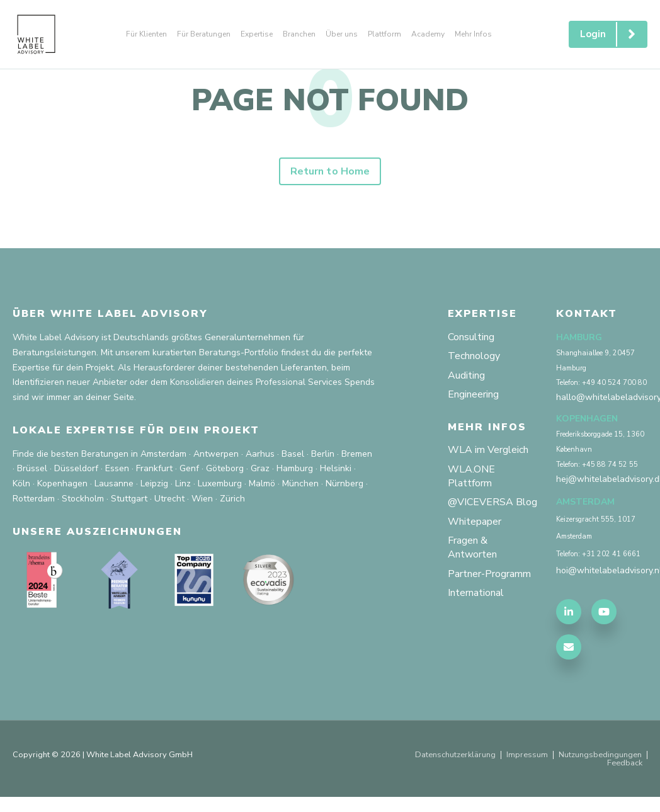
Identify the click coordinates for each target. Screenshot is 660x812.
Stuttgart (129, 499)
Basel (293, 454)
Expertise (257, 34)
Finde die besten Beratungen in (75, 454)
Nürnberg (344, 483)
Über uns (342, 34)
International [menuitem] (476, 593)
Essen (117, 468)
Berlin (323, 454)
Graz (260, 468)
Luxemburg (220, 483)
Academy (428, 34)
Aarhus (260, 454)
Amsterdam (163, 454)
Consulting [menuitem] (471, 337)
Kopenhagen (62, 483)
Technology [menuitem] (474, 356)
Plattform (384, 34)
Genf (189, 468)
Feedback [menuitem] (625, 763)
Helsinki (336, 468)
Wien (202, 499)
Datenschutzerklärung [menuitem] (455, 755)
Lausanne (114, 483)
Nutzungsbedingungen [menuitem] (600, 755)
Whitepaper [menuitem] (475, 522)
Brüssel (32, 468)
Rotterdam (34, 499)
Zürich (232, 499)
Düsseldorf (76, 468)
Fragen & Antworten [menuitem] (472, 547)
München (300, 483)
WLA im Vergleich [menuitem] (488, 450)
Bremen (357, 454)
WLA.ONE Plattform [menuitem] (471, 476)
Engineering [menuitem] (473, 394)
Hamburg (295, 468)
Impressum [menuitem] (527, 755)
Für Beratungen (204, 34)
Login (613, 34)
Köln (21, 483)
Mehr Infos (473, 34)
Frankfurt (154, 468)
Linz (183, 483)
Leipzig (154, 483)
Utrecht (169, 499)
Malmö (262, 483)
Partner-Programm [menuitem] (489, 574)
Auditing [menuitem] (466, 375)
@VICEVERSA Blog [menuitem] (492, 502)
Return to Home (330, 171)
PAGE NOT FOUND (330, 100)
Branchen (299, 34)
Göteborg (225, 468)
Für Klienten (146, 34)
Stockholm (83, 499)
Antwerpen (216, 454)
